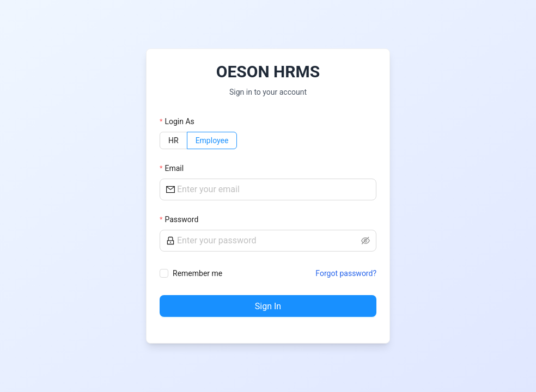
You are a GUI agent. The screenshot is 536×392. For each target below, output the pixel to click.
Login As (179, 121)
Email (174, 168)
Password (181, 219)
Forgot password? (346, 273)
